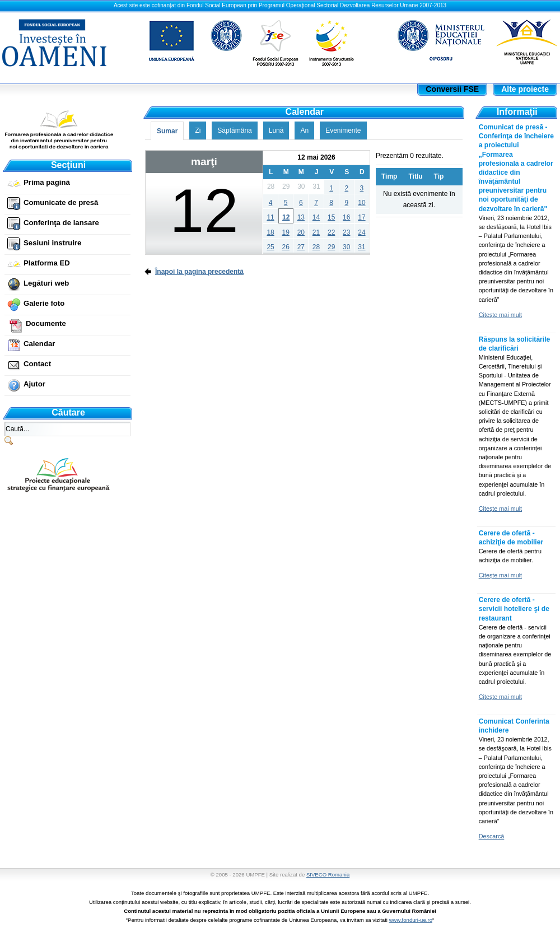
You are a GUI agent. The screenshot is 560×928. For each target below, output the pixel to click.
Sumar (167, 131)
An (304, 130)
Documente (46, 323)
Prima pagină (47, 182)
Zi (198, 130)
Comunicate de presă (61, 202)
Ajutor (34, 384)
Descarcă (492, 836)
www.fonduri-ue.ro (411, 920)
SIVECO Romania (328, 875)
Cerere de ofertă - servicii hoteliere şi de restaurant (514, 609)
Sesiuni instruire (52, 243)
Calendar (39, 344)
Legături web (46, 283)
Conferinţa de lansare (61, 223)
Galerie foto (44, 303)
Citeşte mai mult (500, 315)
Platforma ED (47, 263)
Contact (37, 364)
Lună (276, 130)
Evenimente (343, 130)
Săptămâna (234, 130)
